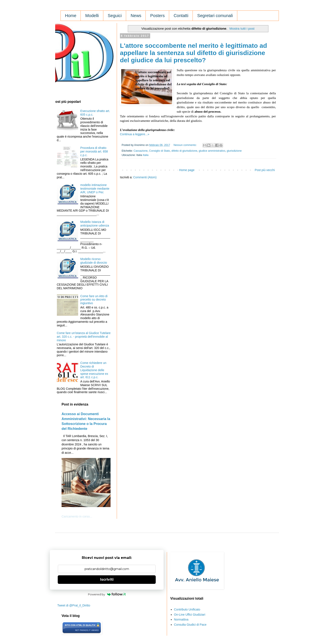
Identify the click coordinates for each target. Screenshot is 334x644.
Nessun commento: (186, 145)
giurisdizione (234, 151)
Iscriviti (107, 579)
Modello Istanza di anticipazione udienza (95, 224)
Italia (146, 155)
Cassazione (141, 151)
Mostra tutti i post (242, 28)
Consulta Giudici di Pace (190, 625)
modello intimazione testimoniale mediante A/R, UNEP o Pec (95, 189)
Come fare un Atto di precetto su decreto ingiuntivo (94, 300)
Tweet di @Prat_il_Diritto (74, 605)
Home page (187, 170)
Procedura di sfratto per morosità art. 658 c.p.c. (94, 151)
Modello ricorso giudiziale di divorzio (94, 261)
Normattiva (181, 619)
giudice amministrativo (212, 151)
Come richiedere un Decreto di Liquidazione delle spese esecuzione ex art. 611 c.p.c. (94, 370)
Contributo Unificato (187, 609)
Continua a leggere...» (135, 134)
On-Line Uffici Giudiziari (190, 615)
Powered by (107, 594)
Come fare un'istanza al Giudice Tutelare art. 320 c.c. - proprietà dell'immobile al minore (84, 337)
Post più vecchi (265, 170)
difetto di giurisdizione (184, 151)
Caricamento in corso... (77, 516)
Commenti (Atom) (145, 177)
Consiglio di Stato (160, 151)
